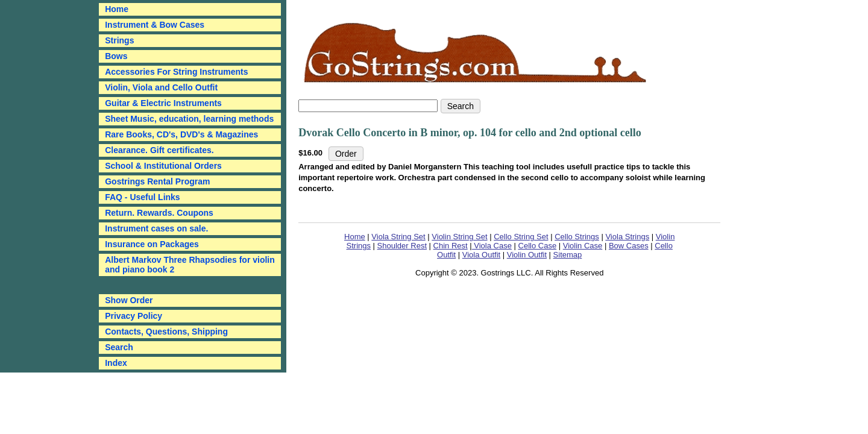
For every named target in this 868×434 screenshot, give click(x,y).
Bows (116, 56)
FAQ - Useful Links (142, 197)
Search (119, 347)
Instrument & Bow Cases (155, 25)
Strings (119, 40)
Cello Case (538, 246)
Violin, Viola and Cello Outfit (161, 87)
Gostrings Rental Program (157, 181)
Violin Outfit (527, 255)
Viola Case (492, 246)
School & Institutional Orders (163, 166)
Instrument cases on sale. (156, 228)
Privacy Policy (134, 316)
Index (116, 363)
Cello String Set (521, 237)
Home (355, 237)
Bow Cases (629, 246)
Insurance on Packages (152, 244)
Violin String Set (459, 237)
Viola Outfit (481, 255)
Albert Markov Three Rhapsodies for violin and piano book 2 (190, 265)
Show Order (129, 300)
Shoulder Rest (402, 246)
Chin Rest (451, 246)
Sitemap (568, 255)
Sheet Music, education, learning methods (189, 119)
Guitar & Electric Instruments (163, 103)
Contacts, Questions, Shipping (166, 332)
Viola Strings (627, 237)
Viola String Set (398, 237)
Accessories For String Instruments (176, 72)
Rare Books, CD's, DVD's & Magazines (181, 134)
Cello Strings (577, 237)
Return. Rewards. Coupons (159, 213)
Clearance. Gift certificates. (159, 150)
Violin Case (583, 246)
